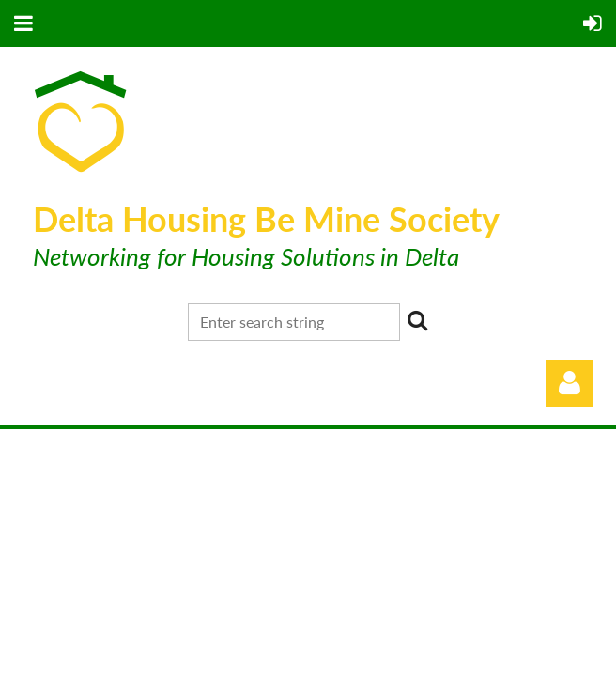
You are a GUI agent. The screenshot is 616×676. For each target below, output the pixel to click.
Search (418, 320)
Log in (569, 383)
